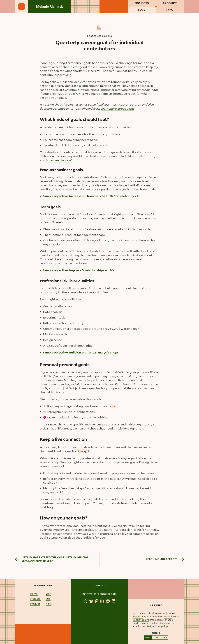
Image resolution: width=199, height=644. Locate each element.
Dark (164, 638)
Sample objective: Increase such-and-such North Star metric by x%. (91, 196)
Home (34, 594)
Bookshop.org (141, 620)
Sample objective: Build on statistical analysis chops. (81, 352)
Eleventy (138, 617)
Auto (148, 638)
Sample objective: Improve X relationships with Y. (79, 270)
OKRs (80, 94)
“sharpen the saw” (59, 160)
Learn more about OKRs (117, 109)
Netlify (168, 617)
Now (49, 604)
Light (156, 638)
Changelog (161, 626)
